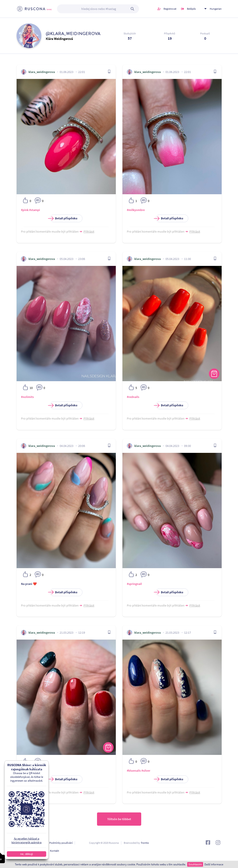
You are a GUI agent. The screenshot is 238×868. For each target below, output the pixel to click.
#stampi (35, 210)
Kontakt (54, 851)
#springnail (134, 584)
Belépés (191, 9)
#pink (25, 210)
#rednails (133, 397)
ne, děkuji (26, 854)
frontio (145, 843)
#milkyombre (136, 210)
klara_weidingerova (42, 72)
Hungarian (216, 9)
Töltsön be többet (119, 819)
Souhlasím (195, 864)
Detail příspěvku (64, 218)
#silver (146, 771)
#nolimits (27, 397)
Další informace (214, 864)
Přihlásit (89, 231)
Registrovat (170, 9)
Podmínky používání (61, 843)
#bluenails (134, 771)
